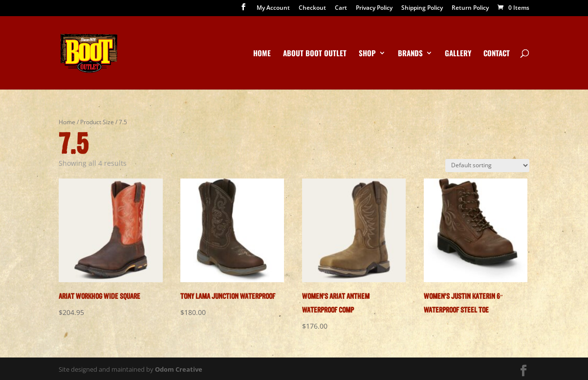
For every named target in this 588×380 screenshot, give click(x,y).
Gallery (458, 54)
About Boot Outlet (315, 54)
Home (262, 54)
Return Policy (470, 8)
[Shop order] (487, 166)
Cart (341, 8)
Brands (410, 54)
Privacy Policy (374, 8)
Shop (367, 54)
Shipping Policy (422, 8)
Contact (497, 54)
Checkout (312, 8)
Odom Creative (179, 369)
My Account (273, 8)
